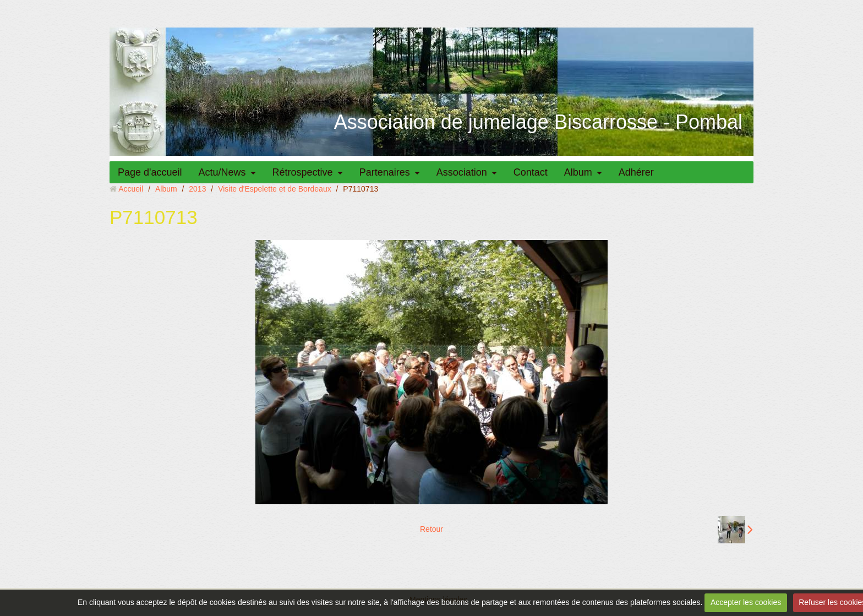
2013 (197, 189)
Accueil (131, 189)
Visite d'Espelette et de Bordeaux (275, 189)
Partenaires (385, 172)
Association (462, 172)
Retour (431, 529)
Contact (531, 172)
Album (578, 172)
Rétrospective (303, 172)
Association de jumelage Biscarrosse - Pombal (538, 122)
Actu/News (222, 172)
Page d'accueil (150, 172)
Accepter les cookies (746, 602)
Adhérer (636, 172)
